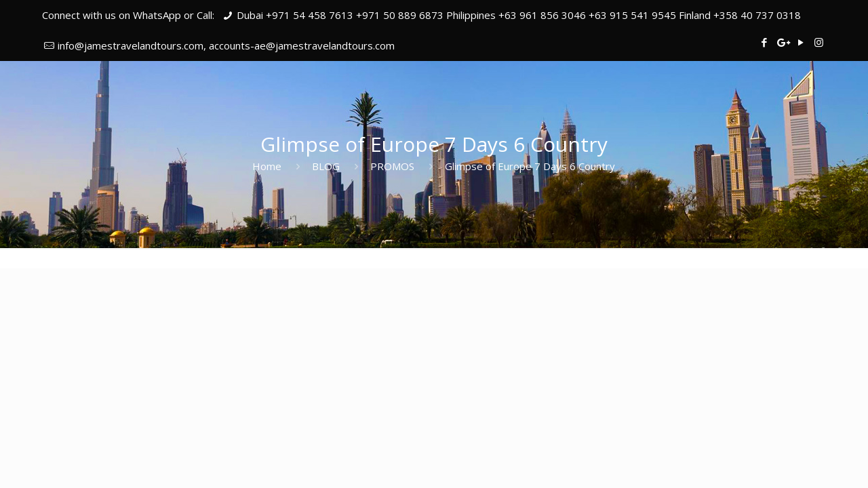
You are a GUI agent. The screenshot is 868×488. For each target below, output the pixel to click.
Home (267, 166)
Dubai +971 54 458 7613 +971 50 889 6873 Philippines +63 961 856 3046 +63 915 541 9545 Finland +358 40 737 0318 (519, 15)
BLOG (326, 166)
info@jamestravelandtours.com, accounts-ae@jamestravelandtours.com (226, 45)
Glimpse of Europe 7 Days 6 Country (530, 166)
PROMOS (392, 166)
